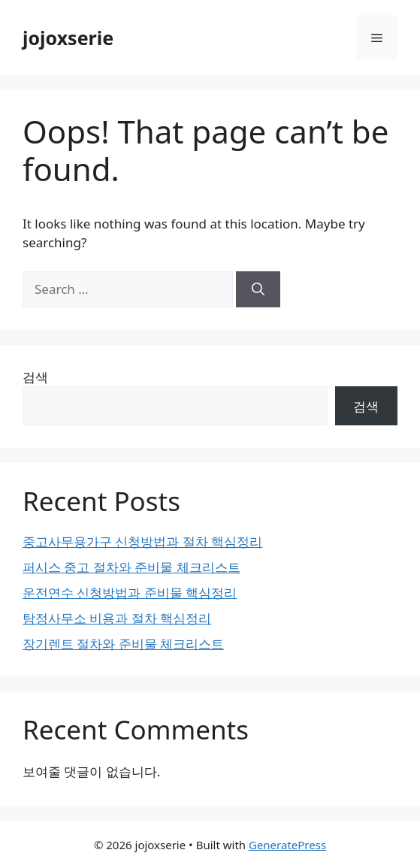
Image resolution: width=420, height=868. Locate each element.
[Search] (258, 289)
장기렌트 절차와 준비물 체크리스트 (123, 644)
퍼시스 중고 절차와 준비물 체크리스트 (131, 567)
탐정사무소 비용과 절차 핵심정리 (117, 618)
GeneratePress (287, 845)
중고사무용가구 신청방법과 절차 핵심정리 (142, 541)
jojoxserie (68, 38)
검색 (35, 377)
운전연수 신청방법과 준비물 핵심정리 (130, 593)
